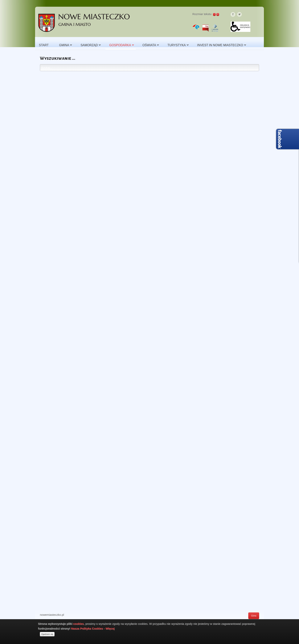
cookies (78, 624)
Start (44, 45)
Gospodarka (120, 45)
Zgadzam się (47, 634)
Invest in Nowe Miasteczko (220, 45)
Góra (254, 616)
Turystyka (177, 45)
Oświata (149, 45)
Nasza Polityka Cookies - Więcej (93, 628)
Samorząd (89, 45)
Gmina (64, 45)
